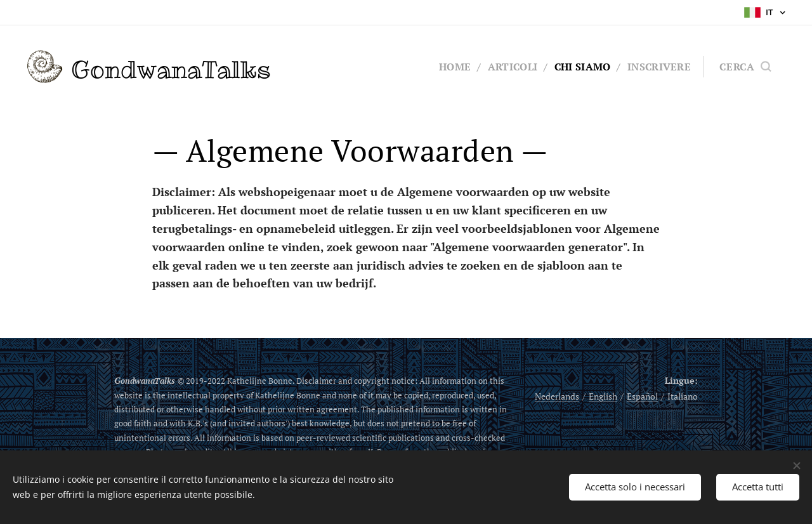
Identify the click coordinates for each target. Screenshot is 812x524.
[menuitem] (449, 67)
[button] (745, 67)
